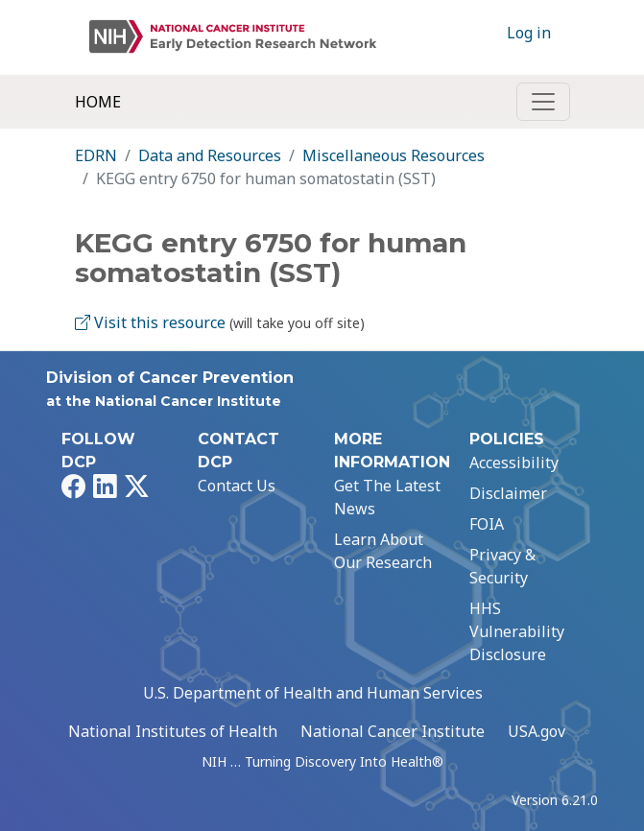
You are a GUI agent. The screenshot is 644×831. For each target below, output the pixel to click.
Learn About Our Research (383, 551)
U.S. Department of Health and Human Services (313, 693)
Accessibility (514, 463)
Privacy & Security (502, 566)
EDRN (96, 155)
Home (98, 102)
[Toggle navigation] (543, 102)
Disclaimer (508, 493)
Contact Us (237, 486)
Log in (529, 33)
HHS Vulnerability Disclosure (517, 631)
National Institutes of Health (173, 731)
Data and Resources (210, 155)
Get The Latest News (387, 497)
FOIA (487, 524)
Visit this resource (150, 322)
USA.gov (537, 731)
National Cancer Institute (393, 731)
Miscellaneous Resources (394, 155)
